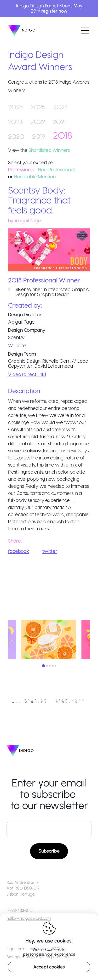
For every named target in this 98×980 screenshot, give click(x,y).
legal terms (17, 949)
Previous (4, 640)
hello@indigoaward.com (29, 918)
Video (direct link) (27, 374)
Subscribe (49, 851)
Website (17, 345)
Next (94, 640)
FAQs (57, 949)
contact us (39, 949)
